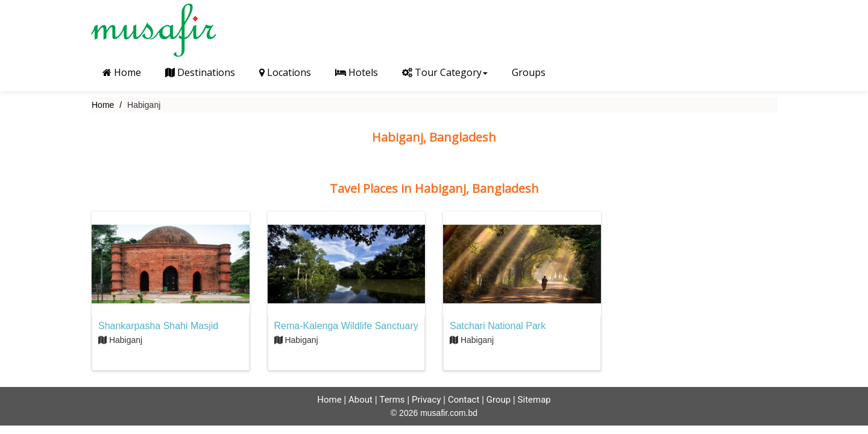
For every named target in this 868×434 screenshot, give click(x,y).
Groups (529, 72)
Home (122, 72)
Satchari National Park (498, 326)
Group (498, 400)
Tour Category (445, 72)
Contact (464, 400)
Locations (285, 72)
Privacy (426, 400)
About (360, 400)
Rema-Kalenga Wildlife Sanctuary (346, 326)
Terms (392, 400)
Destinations (200, 72)
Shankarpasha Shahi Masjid (158, 326)
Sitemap (534, 400)
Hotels (357, 72)
